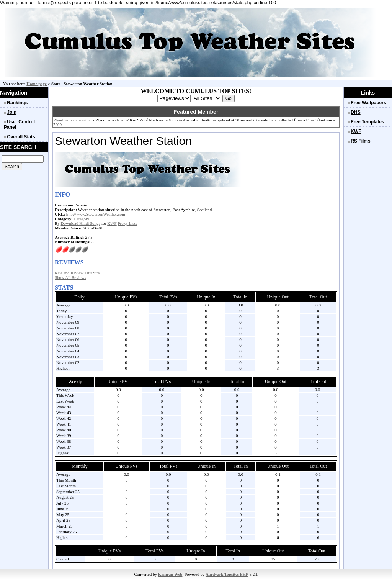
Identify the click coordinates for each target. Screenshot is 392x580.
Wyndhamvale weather (73, 120)
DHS (355, 112)
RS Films (360, 141)
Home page (37, 84)
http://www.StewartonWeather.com (96, 214)
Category (82, 219)
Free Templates (367, 122)
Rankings (17, 103)
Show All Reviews (70, 277)
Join (12, 112)
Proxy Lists (127, 223)
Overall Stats (21, 137)
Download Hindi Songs (81, 223)
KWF (112, 223)
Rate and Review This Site (77, 273)
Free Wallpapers (368, 103)
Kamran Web (170, 574)
